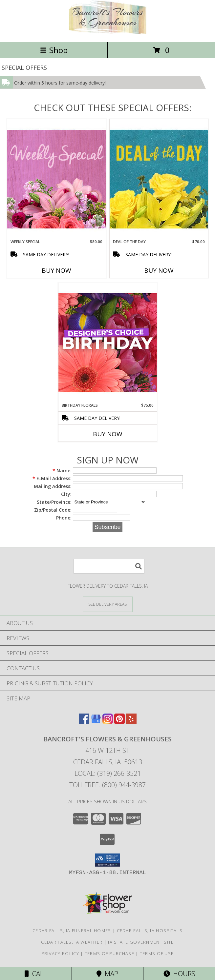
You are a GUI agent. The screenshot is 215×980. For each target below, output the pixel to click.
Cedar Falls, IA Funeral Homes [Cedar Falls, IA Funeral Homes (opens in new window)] (72, 931)
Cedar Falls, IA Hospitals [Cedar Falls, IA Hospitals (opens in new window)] (150, 931)
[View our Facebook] (84, 722)
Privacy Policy (60, 953)
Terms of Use (157, 953)
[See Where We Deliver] (108, 604)
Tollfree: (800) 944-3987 (107, 785)
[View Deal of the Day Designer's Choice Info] (159, 179)
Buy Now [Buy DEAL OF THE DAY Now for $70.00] (159, 270)
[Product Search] (109, 566)
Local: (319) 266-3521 (108, 773)
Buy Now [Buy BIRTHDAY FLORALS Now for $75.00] (108, 434)
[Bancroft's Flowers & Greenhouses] (108, 33)
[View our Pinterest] (119, 722)
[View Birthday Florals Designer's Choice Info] (108, 342)
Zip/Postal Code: (53, 510)
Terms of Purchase (109, 953)
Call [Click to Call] (36, 974)
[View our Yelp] (131, 722)
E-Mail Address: (52, 478)
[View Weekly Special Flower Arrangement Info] (56, 179)
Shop (54, 50)
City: (66, 494)
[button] (107, 860)
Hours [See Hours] (179, 974)
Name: (62, 470)
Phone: (64, 518)
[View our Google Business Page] (96, 722)
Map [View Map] (107, 974)
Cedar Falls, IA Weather (72, 942)
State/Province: (54, 502)
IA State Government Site (141, 942)
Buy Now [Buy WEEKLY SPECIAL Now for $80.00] (56, 270)
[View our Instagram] (108, 722)
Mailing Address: (53, 486)
